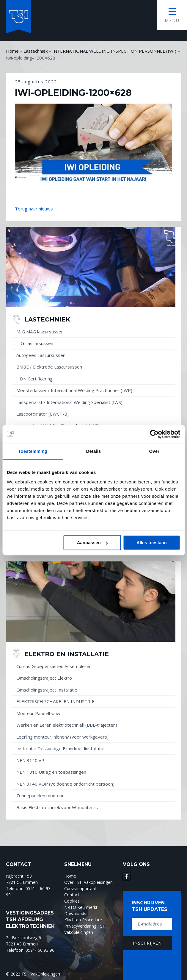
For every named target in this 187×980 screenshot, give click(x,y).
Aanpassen (92, 543)
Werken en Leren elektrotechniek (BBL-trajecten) (67, 725)
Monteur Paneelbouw (38, 713)
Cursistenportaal (80, 888)
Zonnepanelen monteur (40, 795)
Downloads (75, 913)
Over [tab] (154, 451)
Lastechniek (47, 319)
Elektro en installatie (67, 654)
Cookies (72, 901)
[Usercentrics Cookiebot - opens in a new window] (154, 434)
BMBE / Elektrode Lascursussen (49, 367)
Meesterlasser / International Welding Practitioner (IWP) (74, 390)
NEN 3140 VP (30, 760)
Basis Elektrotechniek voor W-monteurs (57, 807)
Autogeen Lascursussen (41, 355)
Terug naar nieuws (34, 209)
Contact (72, 895)
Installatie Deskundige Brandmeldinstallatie (60, 748)
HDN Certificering (34, 379)
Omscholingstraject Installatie (47, 690)
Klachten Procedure (83, 920)
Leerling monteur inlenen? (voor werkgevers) (62, 737)
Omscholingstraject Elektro (44, 678)
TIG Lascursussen (35, 343)
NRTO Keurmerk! (81, 907)
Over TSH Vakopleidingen (88, 882)
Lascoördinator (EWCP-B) (43, 414)
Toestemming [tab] (33, 451)
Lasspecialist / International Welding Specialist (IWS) (69, 402)
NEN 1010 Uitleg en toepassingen (51, 772)
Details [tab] (94, 451)
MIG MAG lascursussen (40, 332)
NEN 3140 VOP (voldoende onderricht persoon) (65, 784)
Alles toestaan (152, 543)
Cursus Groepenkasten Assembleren (54, 666)
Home (70, 876)
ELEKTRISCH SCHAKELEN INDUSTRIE (55, 701)
